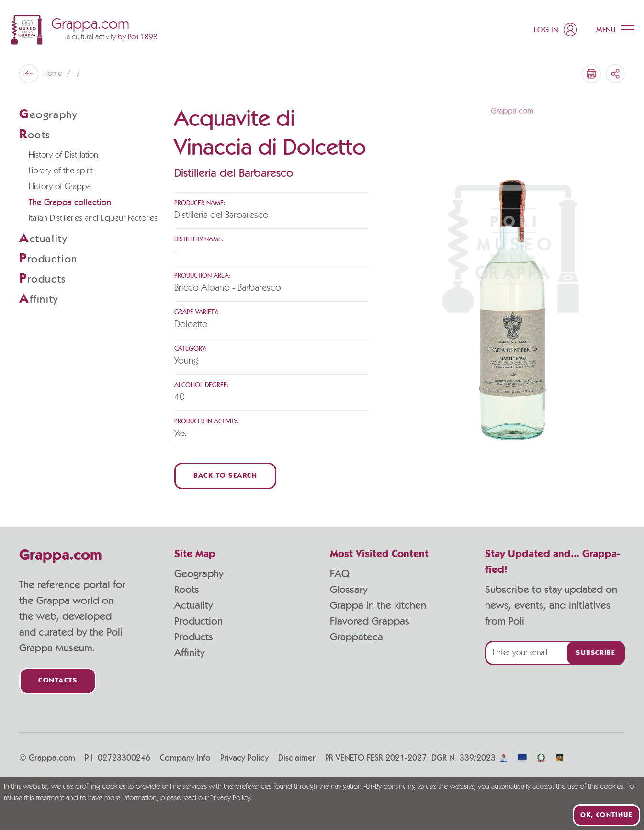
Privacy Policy (244, 758)
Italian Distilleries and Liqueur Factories (93, 218)
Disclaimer (297, 758)
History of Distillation (63, 155)
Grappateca (356, 637)
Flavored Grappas (370, 621)
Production (198, 621)
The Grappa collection (70, 203)
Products (194, 637)
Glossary (349, 590)
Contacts (58, 681)
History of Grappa (60, 187)
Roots (187, 590)
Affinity (189, 653)
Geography (199, 574)
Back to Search (225, 476)
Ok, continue (606, 815)
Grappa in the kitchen (378, 605)
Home (53, 74)
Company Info (185, 758)
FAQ (340, 574)
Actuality (193, 605)
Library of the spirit (61, 171)
